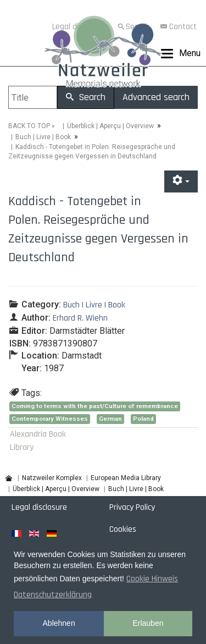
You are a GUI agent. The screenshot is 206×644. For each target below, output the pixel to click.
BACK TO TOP (29, 126)
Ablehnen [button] (59, 623)
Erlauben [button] (148, 623)
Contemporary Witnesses (50, 419)
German (110, 419)
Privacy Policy (132, 507)
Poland (143, 419)
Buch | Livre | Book (43, 137)
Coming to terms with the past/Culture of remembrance (95, 406)
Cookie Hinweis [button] (152, 579)
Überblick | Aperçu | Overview (110, 126)
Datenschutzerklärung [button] (53, 595)
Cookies (123, 529)
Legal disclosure (39, 507)
